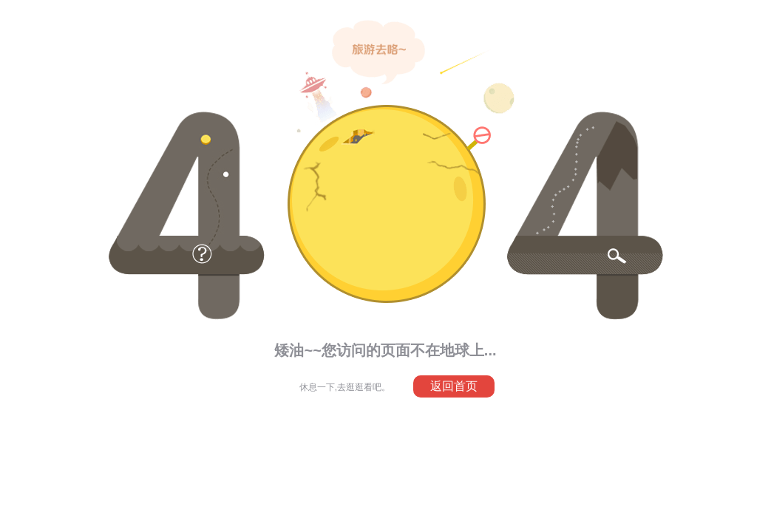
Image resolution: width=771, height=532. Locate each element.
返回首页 (454, 386)
